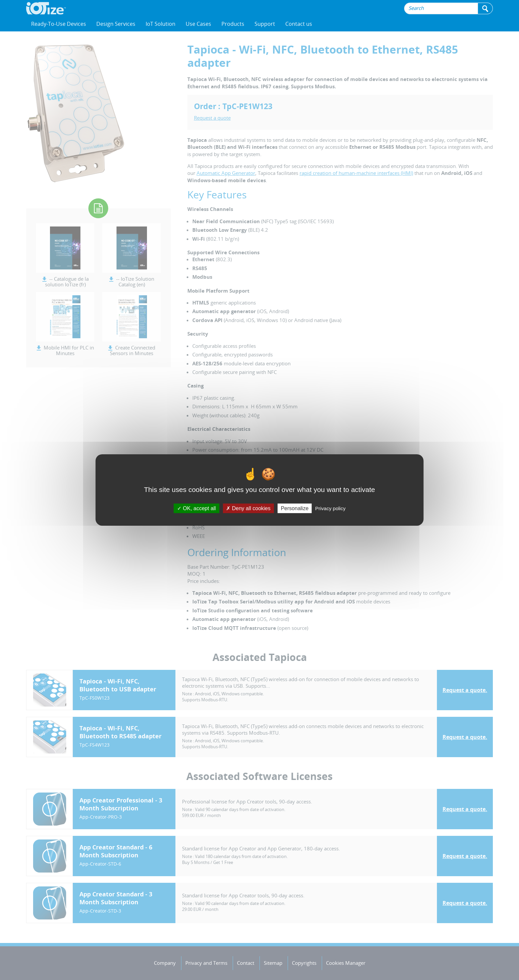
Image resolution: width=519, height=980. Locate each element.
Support (265, 24)
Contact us (299, 24)
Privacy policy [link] (330, 508)
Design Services (116, 24)
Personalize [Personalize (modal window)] (295, 508)
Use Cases (198, 24)
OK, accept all (196, 508)
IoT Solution (161, 24)
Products (233, 24)
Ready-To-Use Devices (59, 24)
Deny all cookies (248, 508)
